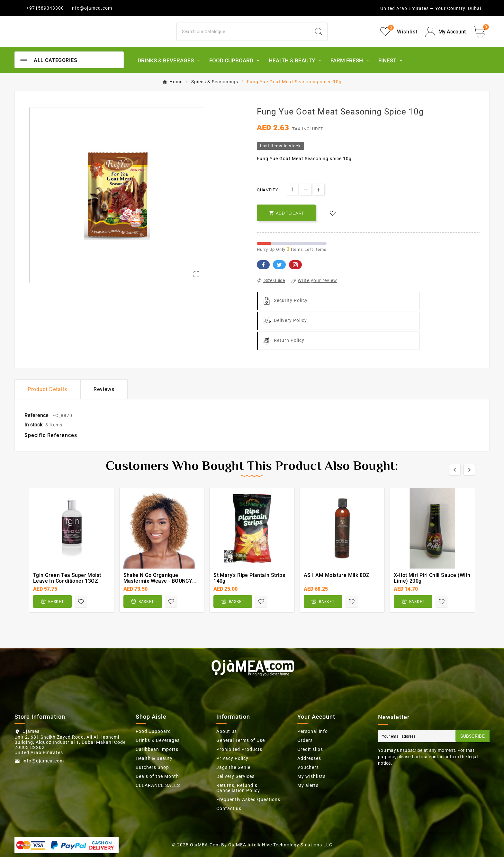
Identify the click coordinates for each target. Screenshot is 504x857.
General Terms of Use (241, 740)
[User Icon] (446, 32)
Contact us (229, 808)
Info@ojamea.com (91, 8)
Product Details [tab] (47, 389)
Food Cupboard (153, 731)
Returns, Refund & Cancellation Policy (238, 788)
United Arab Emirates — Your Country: (423, 8)
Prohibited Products (239, 749)
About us (227, 731)
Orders (305, 740)
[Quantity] (293, 190)
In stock (34, 425)
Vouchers (308, 767)
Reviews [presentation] (104, 389)
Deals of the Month (157, 776)
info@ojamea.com (43, 761)
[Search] (243, 32)
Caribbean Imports (157, 749)
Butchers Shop (152, 767)
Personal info (313, 731)
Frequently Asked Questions (248, 799)
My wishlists (311, 776)
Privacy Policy (232, 758)
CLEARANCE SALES (158, 785)
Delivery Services (235, 776)
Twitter (279, 265)
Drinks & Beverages (158, 740)
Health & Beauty (154, 758)
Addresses (309, 758)
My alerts (308, 785)
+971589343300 (45, 8)
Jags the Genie (233, 767)
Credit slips (310, 749)
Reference (37, 415)
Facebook (263, 265)
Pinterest (295, 265)
